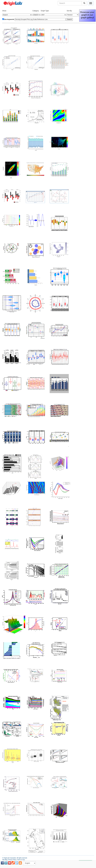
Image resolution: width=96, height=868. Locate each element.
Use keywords (9, 19)
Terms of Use (21, 860)
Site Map (5, 860)
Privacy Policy (12, 860)
